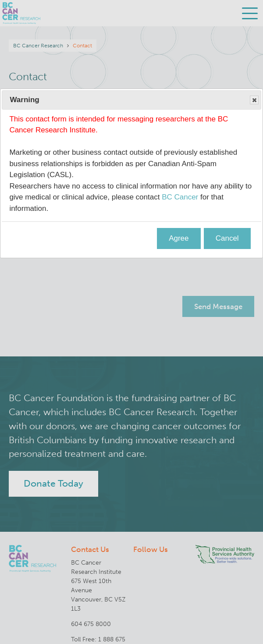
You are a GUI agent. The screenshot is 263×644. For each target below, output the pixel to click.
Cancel (227, 238)
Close (254, 100)
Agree (179, 238)
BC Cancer (180, 197)
